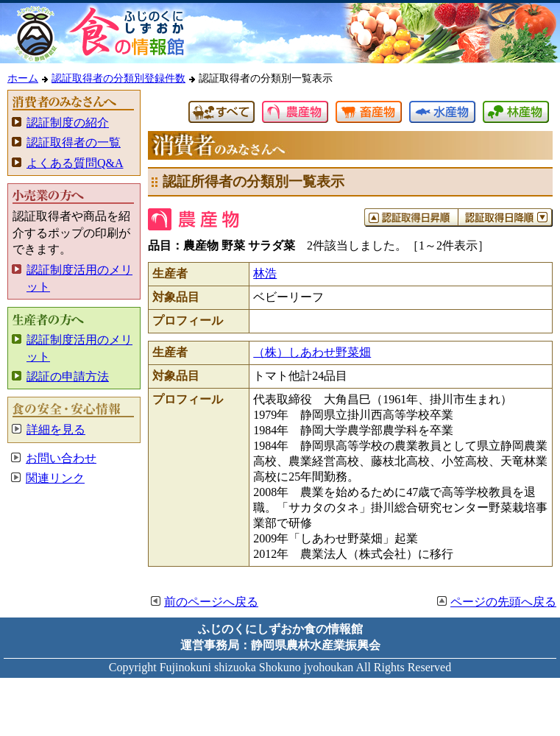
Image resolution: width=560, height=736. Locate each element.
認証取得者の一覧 (74, 142)
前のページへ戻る (211, 602)
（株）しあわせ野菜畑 (312, 352)
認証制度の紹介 (68, 123)
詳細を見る (56, 429)
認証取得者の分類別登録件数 (118, 78)
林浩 (265, 273)
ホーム (23, 78)
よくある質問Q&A (75, 163)
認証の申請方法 (68, 376)
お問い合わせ (61, 458)
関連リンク (55, 478)
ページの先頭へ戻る (503, 602)
